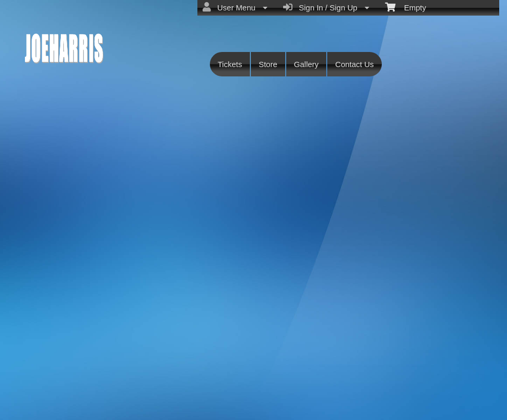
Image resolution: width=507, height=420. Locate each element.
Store (268, 64)
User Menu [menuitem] (235, 7)
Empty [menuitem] (405, 7)
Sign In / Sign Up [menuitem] (326, 7)
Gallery (306, 64)
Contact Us (354, 64)
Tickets (230, 64)
